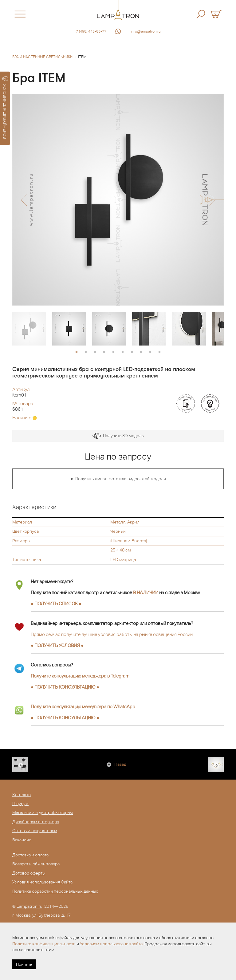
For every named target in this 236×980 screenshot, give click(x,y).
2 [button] (86, 352)
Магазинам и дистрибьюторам (43, 812)
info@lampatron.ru (146, 31)
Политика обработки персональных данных (55, 891)
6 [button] (123, 352)
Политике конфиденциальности (44, 944)
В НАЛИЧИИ (146, 593)
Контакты (22, 795)
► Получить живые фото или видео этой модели (118, 479)
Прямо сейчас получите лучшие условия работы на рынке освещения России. (112, 634)
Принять (24, 964)
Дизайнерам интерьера (36, 822)
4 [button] (104, 352)
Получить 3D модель (118, 436)
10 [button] (159, 352)
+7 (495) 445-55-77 (90, 31)
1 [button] (77, 352)
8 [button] (141, 352)
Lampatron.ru (29, 906)
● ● (65, 687)
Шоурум (20, 804)
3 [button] (95, 352)
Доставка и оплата (30, 855)
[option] (118, 200)
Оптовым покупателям (35, 831)
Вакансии (22, 840)
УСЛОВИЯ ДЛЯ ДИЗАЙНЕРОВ (5, 108)
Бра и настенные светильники (42, 57)
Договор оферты (29, 873)
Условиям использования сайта (111, 944)
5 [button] (113, 352)
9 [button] (150, 352)
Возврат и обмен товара (36, 864)
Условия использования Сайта (42, 882)
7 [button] (132, 352)
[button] (24, 200)
